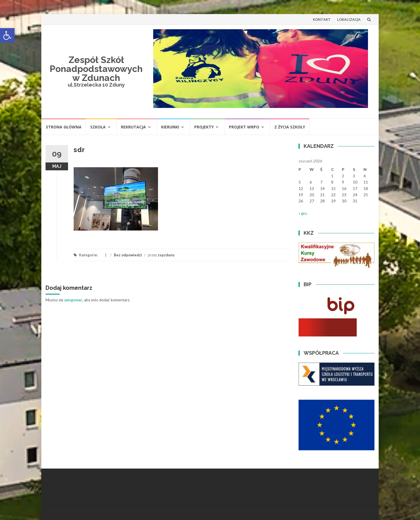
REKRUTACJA (133, 127)
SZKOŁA (98, 127)
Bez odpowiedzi (128, 255)
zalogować (73, 300)
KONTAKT (322, 19)
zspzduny (166, 255)
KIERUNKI (170, 127)
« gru (303, 213)
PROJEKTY (204, 127)
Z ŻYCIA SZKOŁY (290, 127)
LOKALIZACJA (349, 19)
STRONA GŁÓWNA (64, 127)
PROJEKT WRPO (244, 127)
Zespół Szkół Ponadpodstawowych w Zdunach (96, 69)
